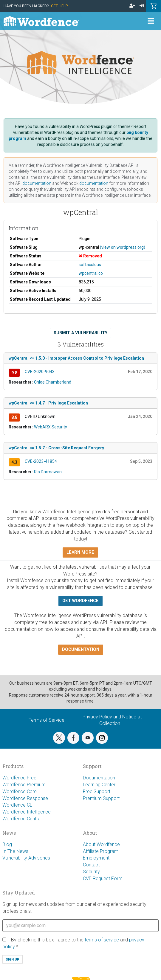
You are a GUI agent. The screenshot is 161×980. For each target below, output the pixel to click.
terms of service (102, 940)
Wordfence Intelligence (27, 812)
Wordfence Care (20, 792)
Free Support (97, 792)
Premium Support (101, 798)
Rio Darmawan (48, 472)
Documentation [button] (81, 649)
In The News (15, 851)
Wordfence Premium (24, 785)
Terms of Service (47, 720)
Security (91, 872)
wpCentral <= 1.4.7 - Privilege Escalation (48, 403)
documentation (37, 183)
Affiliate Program (101, 851)
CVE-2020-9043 (40, 372)
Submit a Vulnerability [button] (80, 333)
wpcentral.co (91, 273)
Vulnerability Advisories (26, 858)
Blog (7, 844)
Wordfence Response (25, 798)
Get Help (59, 6)
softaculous (90, 265)
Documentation (99, 778)
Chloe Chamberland (53, 382)
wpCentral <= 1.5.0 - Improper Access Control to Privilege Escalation (76, 358)
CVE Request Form (103, 879)
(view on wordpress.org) (123, 247)
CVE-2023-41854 (41, 461)
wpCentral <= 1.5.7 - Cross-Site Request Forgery (56, 448)
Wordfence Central (22, 819)
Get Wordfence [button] (80, 601)
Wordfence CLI (18, 805)
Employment (96, 858)
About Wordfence (101, 844)
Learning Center (99, 785)
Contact (91, 865)
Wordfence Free (19, 778)
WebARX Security (51, 427)
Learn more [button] (80, 552)
